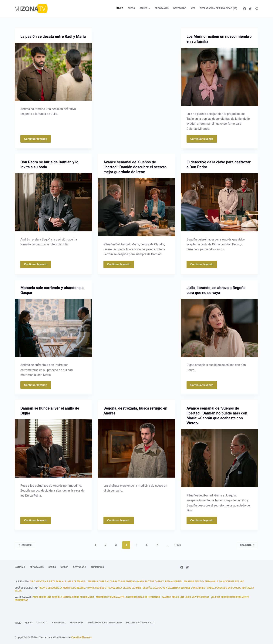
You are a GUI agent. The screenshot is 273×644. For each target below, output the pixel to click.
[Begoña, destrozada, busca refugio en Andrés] (136, 448)
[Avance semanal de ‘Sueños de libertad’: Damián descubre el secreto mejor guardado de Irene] (136, 207)
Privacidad (76, 623)
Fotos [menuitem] (131, 8)
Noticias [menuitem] (20, 567)
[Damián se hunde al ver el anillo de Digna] (53, 448)
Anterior (25, 545)
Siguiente (247, 545)
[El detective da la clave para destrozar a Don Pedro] (220, 202)
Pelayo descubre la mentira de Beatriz (62, 588)
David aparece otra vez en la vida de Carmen (114, 588)
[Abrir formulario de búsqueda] (257, 9)
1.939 (178, 545)
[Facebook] (245, 9)
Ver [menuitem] (193, 8)
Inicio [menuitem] (120, 8)
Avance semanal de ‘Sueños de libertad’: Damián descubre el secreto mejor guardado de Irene (135, 167)
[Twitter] (250, 9)
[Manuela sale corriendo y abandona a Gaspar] (53, 328)
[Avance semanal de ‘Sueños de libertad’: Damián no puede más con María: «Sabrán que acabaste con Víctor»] (220, 458)
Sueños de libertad (26, 588)
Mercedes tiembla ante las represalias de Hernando (128, 597)
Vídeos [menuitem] (64, 567)
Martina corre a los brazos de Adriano (112, 581)
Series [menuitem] (145, 9)
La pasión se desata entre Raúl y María (53, 36)
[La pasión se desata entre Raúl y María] (53, 72)
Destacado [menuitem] (180, 8)
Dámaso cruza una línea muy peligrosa (186, 597)
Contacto (42, 623)
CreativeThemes (82, 637)
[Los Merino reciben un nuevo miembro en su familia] (220, 77)
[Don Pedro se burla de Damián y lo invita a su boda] (53, 202)
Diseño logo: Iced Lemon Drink (104, 623)
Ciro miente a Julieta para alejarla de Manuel (58, 581)
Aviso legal (59, 623)
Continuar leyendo (36, 139)
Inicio (18, 623)
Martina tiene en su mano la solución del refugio (214, 581)
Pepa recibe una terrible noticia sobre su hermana (63, 597)
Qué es (29, 623)
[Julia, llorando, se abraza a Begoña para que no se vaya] (220, 328)
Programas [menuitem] (162, 8)
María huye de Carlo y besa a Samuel (160, 581)
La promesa (22, 581)
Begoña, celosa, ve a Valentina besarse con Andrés (174, 588)
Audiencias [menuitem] (97, 567)
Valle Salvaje (23, 597)
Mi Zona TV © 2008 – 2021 (140, 623)
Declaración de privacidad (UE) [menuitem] (219, 8)
